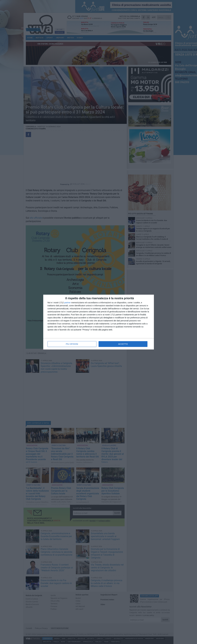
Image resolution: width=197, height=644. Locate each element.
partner (67, 303)
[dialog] (99, 322)
